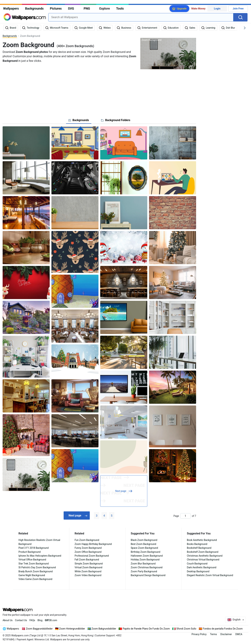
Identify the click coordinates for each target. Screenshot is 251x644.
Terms (213, 634)
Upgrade (182, 9)
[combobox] (141, 17)
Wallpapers (11, 8)
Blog (40, 620)
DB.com (51, 620)
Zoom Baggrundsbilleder (39, 629)
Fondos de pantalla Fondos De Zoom (223, 629)
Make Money (198, 9)
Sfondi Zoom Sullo (186, 629)
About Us (8, 620)
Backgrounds (34, 8)
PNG (87, 8)
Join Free (238, 9)
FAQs (32, 620)
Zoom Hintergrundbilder (72, 629)
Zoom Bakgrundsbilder (104, 629)
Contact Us (21, 620)
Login (217, 9)
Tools (120, 8)
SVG (71, 8)
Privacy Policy (199, 634)
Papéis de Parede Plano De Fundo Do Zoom (146, 629)
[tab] (79, 120)
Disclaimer (226, 634)
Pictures (56, 8)
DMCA (239, 634)
